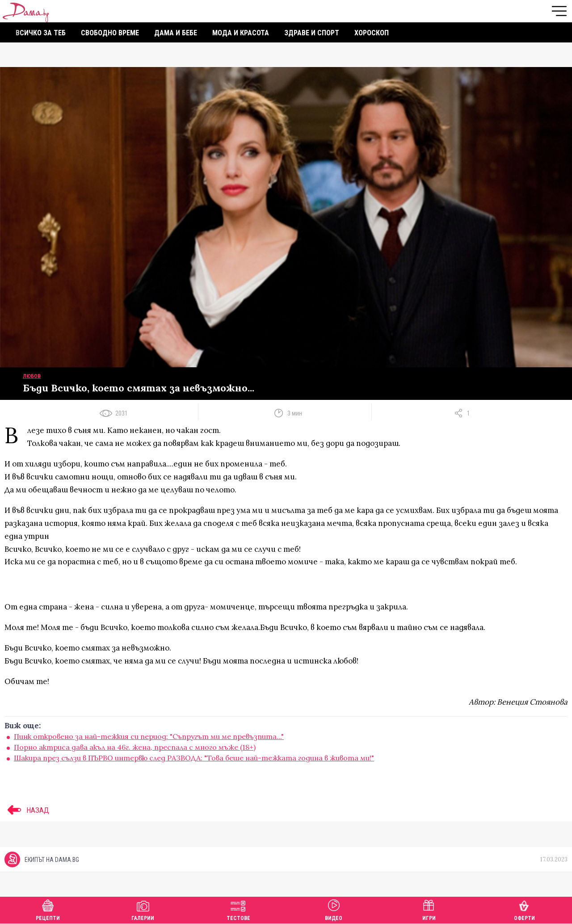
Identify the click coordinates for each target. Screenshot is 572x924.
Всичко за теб (41, 33)
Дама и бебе (176, 33)
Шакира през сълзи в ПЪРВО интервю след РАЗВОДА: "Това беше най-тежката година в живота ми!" (194, 758)
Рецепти (48, 909)
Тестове (238, 909)
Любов (32, 376)
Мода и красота (241, 33)
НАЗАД (27, 810)
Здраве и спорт (312, 33)
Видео (334, 909)
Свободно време (110, 33)
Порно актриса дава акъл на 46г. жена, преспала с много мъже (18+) (135, 747)
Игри (429, 909)
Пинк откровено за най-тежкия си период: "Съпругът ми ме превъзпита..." (149, 736)
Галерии (143, 909)
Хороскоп (372, 33)
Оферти (524, 909)
